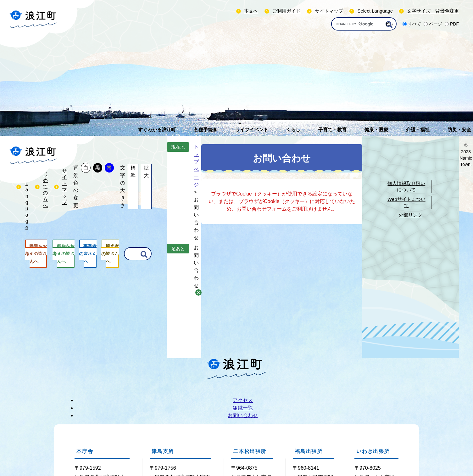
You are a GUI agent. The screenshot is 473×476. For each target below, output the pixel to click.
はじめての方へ (45, 187)
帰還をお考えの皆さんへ (36, 254)
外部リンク (411, 215)
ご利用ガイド (287, 11)
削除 (198, 292)
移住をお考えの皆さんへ (64, 254)
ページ (436, 24)
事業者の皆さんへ (88, 254)
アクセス (243, 400)
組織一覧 (243, 408)
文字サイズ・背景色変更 (433, 11)
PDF (454, 24)
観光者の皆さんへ (110, 254)
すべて (415, 24)
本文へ (251, 11)
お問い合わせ (243, 415)
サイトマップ (329, 11)
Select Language (375, 11)
